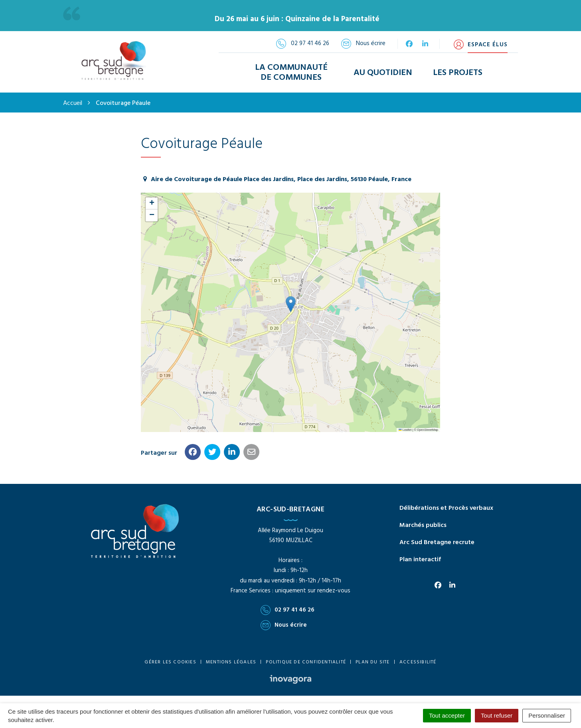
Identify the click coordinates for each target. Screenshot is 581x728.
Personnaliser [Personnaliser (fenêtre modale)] (547, 715)
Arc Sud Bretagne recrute (437, 543)
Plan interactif (420, 560)
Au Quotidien (383, 73)
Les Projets (458, 73)
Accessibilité (418, 662)
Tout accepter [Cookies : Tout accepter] (447, 715)
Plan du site (373, 662)
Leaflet (405, 430)
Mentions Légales (231, 662)
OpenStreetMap (428, 430)
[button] (291, 304)
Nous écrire (284, 625)
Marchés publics (423, 525)
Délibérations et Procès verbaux (446, 508)
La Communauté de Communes (291, 73)
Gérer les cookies (170, 662)
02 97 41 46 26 (288, 610)
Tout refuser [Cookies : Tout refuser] (497, 715)
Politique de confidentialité (306, 662)
